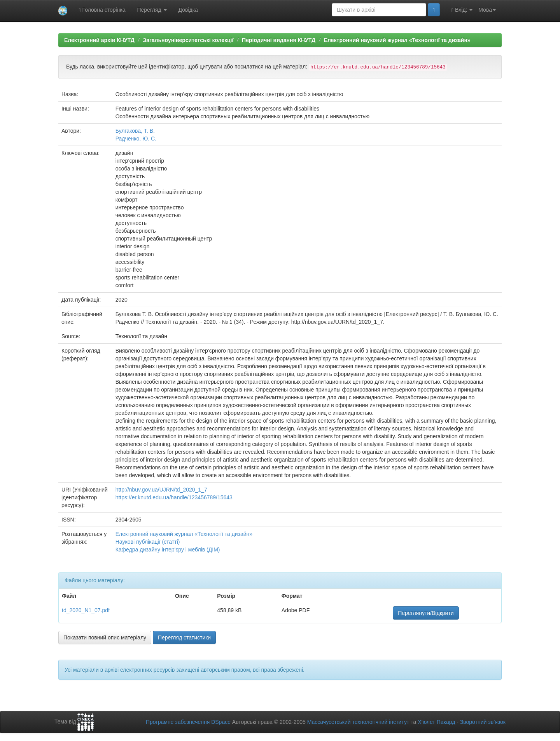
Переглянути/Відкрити (426, 613)
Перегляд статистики (184, 637)
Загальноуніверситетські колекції (188, 40)
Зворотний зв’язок (483, 722)
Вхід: (462, 10)
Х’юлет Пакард (436, 722)
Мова (487, 10)
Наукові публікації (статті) (148, 542)
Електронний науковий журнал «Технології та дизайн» (397, 40)
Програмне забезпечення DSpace (188, 722)
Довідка (188, 10)
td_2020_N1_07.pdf (86, 610)
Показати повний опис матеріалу (105, 637)
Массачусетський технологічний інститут (358, 722)
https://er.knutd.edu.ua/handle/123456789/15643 (174, 497)
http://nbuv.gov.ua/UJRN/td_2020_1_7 (161, 490)
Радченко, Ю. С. (136, 139)
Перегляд (152, 10)
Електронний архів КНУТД (99, 40)
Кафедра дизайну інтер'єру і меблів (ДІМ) (168, 550)
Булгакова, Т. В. (135, 131)
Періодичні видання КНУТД (279, 40)
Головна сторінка (102, 10)
